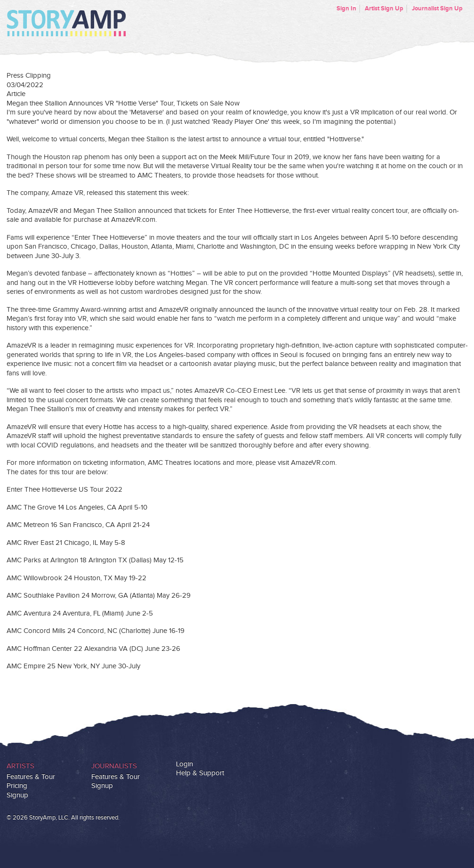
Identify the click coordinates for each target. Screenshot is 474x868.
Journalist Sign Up (437, 8)
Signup (17, 795)
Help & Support (200, 773)
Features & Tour (31, 777)
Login (185, 764)
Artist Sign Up (384, 8)
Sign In (346, 8)
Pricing (17, 786)
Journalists (114, 766)
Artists (20, 766)
